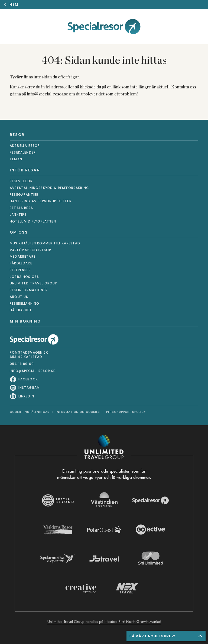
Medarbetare (23, 257)
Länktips (18, 215)
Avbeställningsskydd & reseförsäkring (49, 188)
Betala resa (21, 208)
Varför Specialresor (30, 250)
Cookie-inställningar (30, 412)
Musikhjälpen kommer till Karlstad (45, 243)
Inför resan (25, 170)
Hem (14, 4)
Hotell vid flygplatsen (33, 221)
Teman (16, 159)
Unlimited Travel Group (34, 283)
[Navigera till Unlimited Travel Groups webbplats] (104, 448)
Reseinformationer (29, 290)
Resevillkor (21, 181)
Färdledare (21, 263)
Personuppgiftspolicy (126, 412)
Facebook (28, 379)
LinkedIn (26, 396)
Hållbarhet (21, 310)
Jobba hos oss (24, 277)
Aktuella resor (25, 146)
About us (19, 297)
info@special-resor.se (33, 371)
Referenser (20, 270)
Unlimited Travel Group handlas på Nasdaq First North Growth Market (104, 622)
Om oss (19, 232)
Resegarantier (24, 195)
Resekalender (23, 152)
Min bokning (25, 321)
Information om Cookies (78, 412)
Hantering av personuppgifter (41, 201)
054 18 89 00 (22, 364)
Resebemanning (25, 304)
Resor (17, 135)
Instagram (29, 388)
